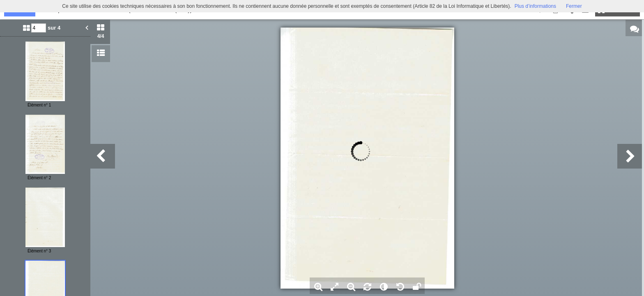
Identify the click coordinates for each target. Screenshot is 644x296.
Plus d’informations (535, 6)
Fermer (574, 6)
